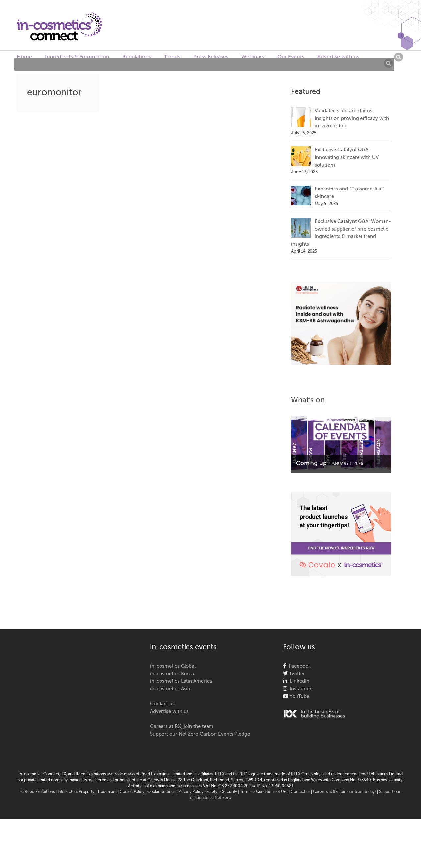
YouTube (299, 696)
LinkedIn (298, 681)
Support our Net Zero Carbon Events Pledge (200, 734)
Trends (172, 57)
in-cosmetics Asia (170, 689)
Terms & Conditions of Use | (265, 792)
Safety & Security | (223, 792)
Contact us (162, 704)
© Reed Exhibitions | (39, 792)
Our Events (291, 57)
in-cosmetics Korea (172, 674)
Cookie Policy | (134, 792)
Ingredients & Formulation (77, 57)
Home (24, 57)
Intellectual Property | (77, 792)
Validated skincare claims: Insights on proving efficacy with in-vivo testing (352, 118)
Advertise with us (338, 57)
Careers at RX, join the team (182, 727)
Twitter (296, 674)
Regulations (137, 57)
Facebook (298, 666)
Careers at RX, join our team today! (345, 792)
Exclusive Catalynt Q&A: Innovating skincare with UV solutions (347, 157)
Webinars (253, 57)
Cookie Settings (161, 792)
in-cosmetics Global (173, 666)
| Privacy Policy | (191, 792)
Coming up (311, 463)
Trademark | (109, 792)
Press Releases (211, 57)
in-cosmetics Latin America (181, 681)
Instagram (300, 689)
